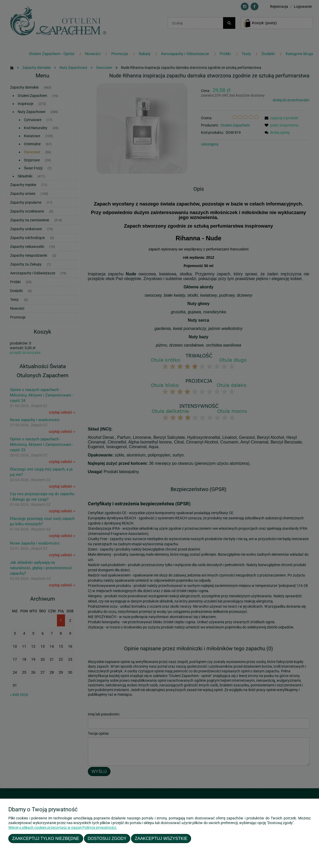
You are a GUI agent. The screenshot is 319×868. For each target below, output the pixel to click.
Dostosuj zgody (107, 838)
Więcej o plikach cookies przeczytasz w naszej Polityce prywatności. (63, 827)
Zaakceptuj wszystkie (161, 838)
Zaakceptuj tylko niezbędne (46, 838)
